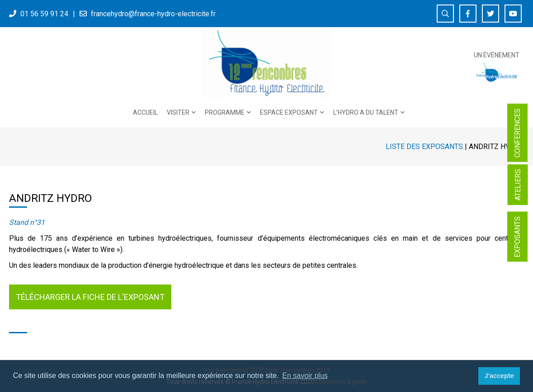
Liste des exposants (424, 147)
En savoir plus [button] (305, 376)
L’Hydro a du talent (366, 112)
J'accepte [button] (499, 376)
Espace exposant (289, 112)
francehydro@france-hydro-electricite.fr (153, 14)
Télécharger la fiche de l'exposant (90, 297)
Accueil (145, 112)
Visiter (178, 112)
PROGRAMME (225, 112)
